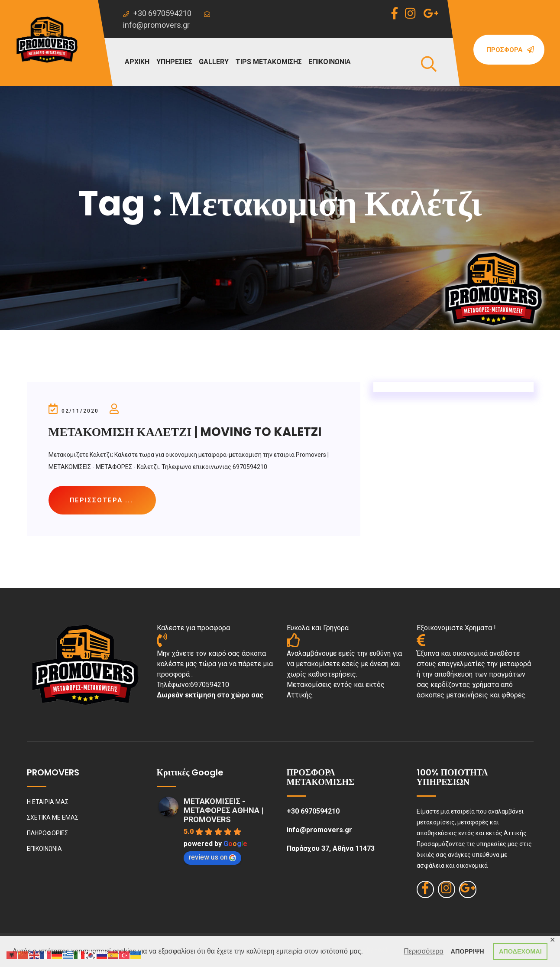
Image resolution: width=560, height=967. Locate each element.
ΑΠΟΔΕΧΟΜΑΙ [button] (520, 951)
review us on (212, 858)
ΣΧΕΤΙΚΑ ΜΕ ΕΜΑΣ (53, 818)
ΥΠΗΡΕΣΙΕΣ (174, 62)
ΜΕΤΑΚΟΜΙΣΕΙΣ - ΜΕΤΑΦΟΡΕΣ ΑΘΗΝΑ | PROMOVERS (223, 811)
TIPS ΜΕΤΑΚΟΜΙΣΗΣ (269, 62)
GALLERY (214, 62)
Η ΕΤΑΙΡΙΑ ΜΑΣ (48, 802)
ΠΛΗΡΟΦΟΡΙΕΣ (47, 834)
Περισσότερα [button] (424, 951)
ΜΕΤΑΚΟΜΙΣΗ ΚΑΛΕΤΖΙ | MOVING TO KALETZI (187, 432)
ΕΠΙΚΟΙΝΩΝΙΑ (330, 62)
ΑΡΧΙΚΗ (137, 62)
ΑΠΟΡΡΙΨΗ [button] (468, 951)
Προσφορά (510, 50)
